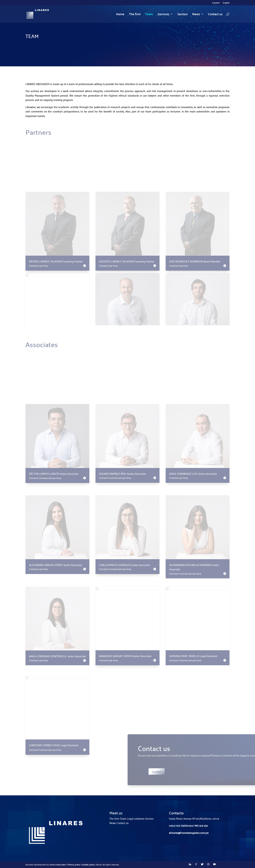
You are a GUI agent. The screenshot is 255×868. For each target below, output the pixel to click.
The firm (135, 15)
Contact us (215, 15)
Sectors (182, 15)
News (196, 15)
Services (163, 15)
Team (149, 15)
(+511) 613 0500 (178, 825)
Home (120, 15)
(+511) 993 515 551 (198, 825)
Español (216, 3)
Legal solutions (136, 818)
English (226, 3)
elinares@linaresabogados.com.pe (189, 833)
